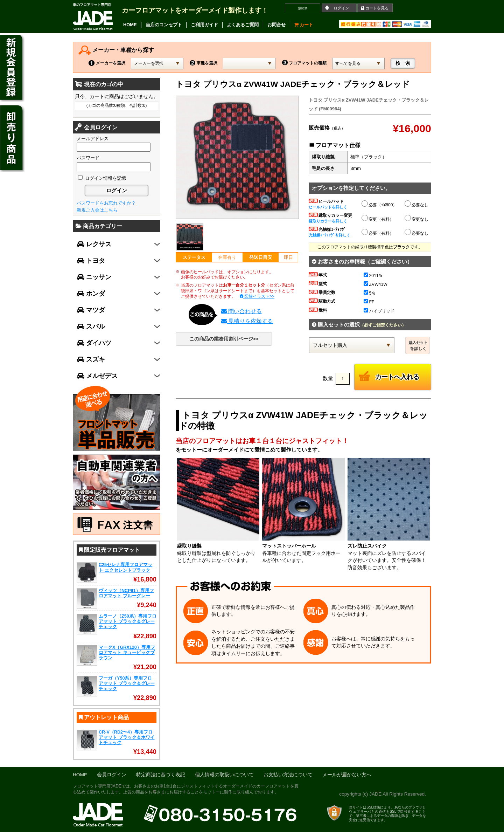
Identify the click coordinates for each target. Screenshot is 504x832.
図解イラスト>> (257, 296)
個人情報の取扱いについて (224, 775)
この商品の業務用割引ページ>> (224, 339)
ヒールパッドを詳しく (328, 207)
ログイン (341, 8)
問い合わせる (241, 311)
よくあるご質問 (243, 25)
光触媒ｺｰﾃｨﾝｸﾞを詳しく (330, 235)
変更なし (417, 219)
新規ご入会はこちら (97, 210)
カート (304, 25)
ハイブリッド (379, 311)
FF (369, 302)
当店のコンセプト (164, 25)
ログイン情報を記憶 (102, 178)
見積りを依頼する (247, 321)
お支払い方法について (288, 775)
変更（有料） (378, 218)
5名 (370, 293)
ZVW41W (376, 284)
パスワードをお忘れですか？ (106, 203)
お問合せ (276, 25)
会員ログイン (112, 775)
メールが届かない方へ (347, 775)
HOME (130, 25)
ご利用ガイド (204, 25)
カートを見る (377, 8)
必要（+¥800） (380, 204)
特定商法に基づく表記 (161, 775)
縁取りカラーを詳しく (328, 221)
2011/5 (373, 276)
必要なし (417, 205)
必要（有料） (378, 232)
